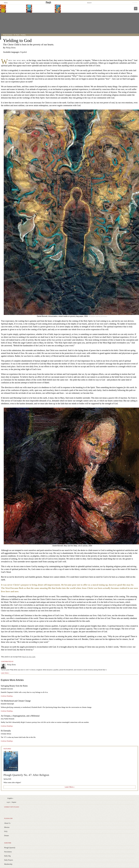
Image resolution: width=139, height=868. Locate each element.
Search (89, 3)
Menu (5, 3)
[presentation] (136, 9)
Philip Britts (11, 48)
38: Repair (16, 35)
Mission (7, 827)
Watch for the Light (29, 657)
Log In (8, 802)
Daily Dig (7, 856)
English (10, 798)
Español (24, 52)
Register (14, 802)
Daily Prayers (9, 860)
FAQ (6, 831)
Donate (6, 836)
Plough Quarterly (8, 35)
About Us (7, 823)
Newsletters (8, 852)
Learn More (69, 787)
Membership (8, 864)
